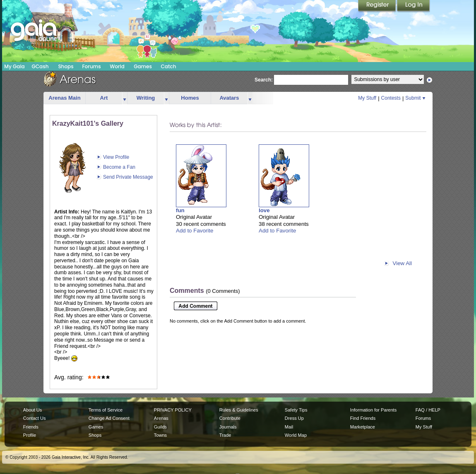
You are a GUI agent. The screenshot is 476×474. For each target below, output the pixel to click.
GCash (40, 66)
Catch (169, 66)
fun (180, 210)
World (117, 66)
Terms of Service (106, 410)
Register (377, 6)
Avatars (229, 98)
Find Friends (363, 418)
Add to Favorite (195, 231)
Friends (31, 427)
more (125, 98)
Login (413, 6)
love (264, 210)
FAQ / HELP (428, 410)
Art (104, 98)
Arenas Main (64, 98)
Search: (264, 80)
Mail (289, 427)
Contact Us (35, 418)
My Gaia (14, 66)
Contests (391, 98)
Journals (228, 427)
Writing (146, 98)
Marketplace (363, 427)
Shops (66, 66)
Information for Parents (373, 410)
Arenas (161, 418)
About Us (32, 410)
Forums (91, 66)
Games (143, 66)
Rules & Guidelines (239, 410)
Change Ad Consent (109, 418)
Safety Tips (296, 410)
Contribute (230, 418)
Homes (190, 98)
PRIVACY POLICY (173, 410)
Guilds (160, 427)
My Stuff (367, 98)
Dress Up (294, 418)
